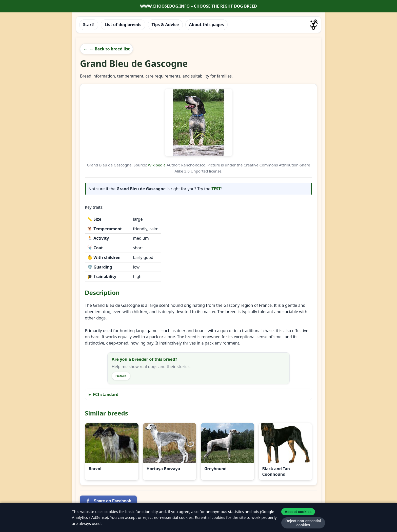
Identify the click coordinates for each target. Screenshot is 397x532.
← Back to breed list (110, 49)
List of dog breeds (123, 25)
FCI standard (106, 394)
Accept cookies (298, 512)
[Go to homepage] (314, 25)
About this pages (207, 25)
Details (121, 376)
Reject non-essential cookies (303, 523)
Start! (89, 25)
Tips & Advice (165, 25)
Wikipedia (157, 165)
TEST (216, 189)
